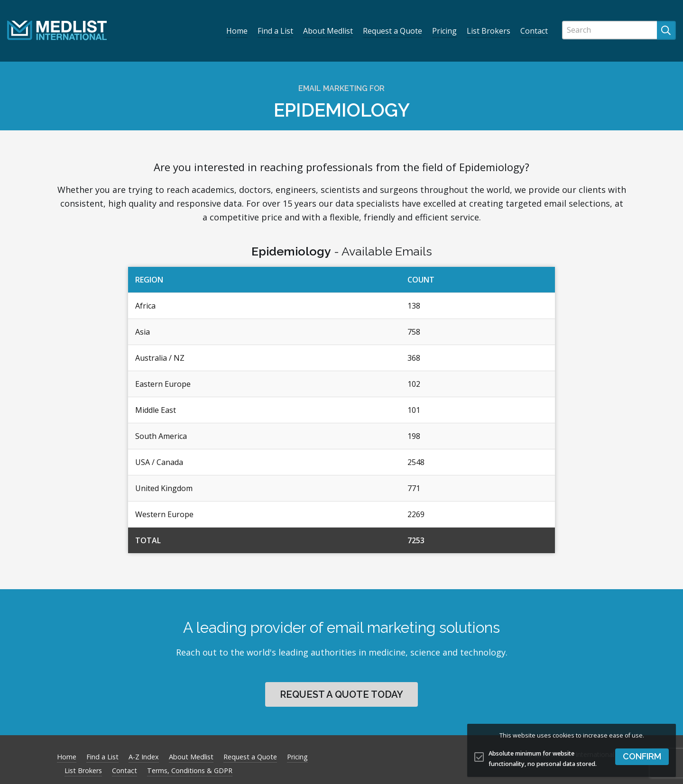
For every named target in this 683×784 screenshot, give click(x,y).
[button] (642, 757)
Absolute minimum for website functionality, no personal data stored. (543, 759)
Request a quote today (341, 694)
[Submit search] (666, 30)
